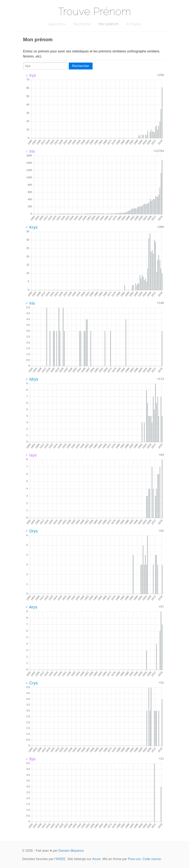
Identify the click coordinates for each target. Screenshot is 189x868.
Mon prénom (109, 24)
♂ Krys (31, 227)
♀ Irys (31, 75)
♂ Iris (30, 303)
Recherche (82, 24)
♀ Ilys (30, 759)
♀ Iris (30, 151)
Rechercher (81, 66)
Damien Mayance (71, 851)
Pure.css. (135, 859)
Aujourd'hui (57, 24)
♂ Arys (31, 607)
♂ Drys (32, 531)
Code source (152, 859)
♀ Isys (31, 455)
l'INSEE (60, 859)
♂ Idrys (32, 379)
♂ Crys (32, 683)
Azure (96, 859)
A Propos (134, 24)
